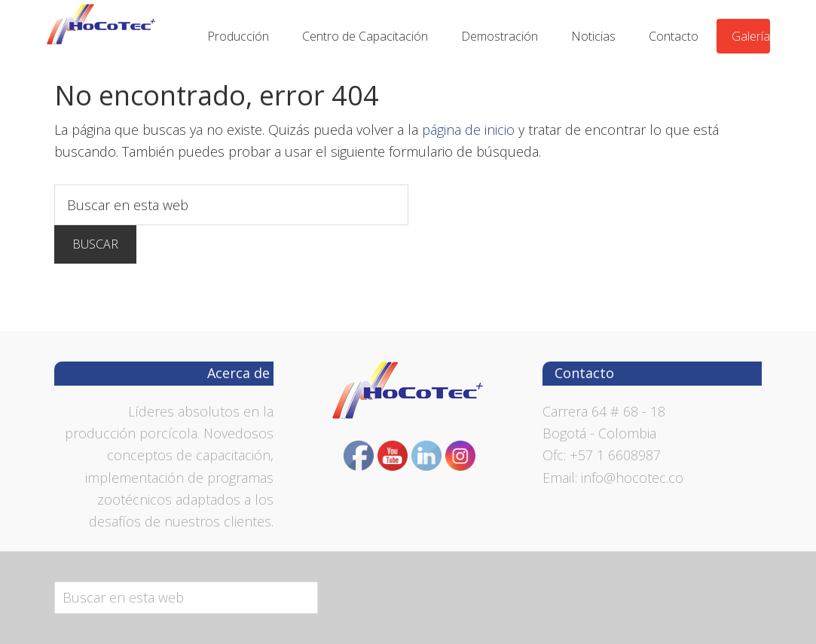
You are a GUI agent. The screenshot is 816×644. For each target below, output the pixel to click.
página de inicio (468, 130)
